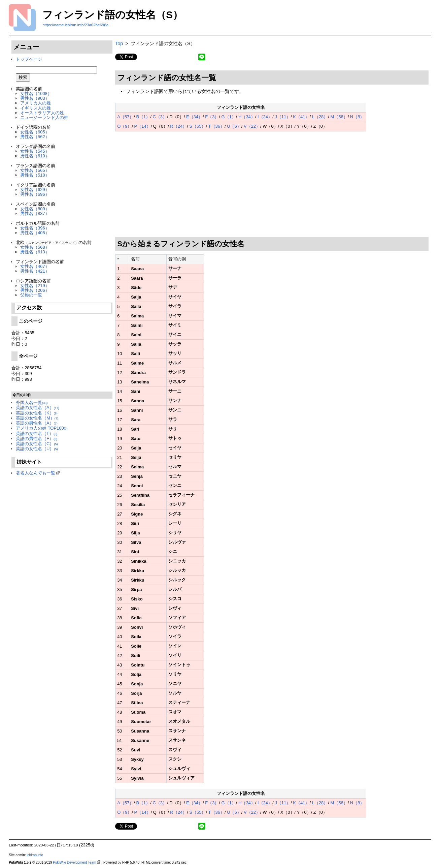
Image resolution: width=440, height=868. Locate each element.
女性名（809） (35, 209)
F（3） (212, 117)
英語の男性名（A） (37, 423)
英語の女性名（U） (37, 449)
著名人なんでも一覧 (36, 473)
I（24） (265, 117)
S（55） (197, 126)
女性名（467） (35, 266)
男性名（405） (35, 233)
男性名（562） (35, 137)
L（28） (320, 117)
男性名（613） (35, 252)
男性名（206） (35, 290)
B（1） (143, 117)
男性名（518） (35, 175)
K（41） (301, 117)
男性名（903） (35, 98)
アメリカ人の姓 (36, 103)
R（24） (178, 126)
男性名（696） (35, 194)
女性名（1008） (36, 94)
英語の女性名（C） (37, 444)
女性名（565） (35, 170)
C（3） (160, 117)
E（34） (194, 117)
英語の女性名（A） (38, 408)
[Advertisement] (272, 184)
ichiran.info (35, 855)
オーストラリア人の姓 (42, 113)
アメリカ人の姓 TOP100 (42, 428)
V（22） (252, 126)
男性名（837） (35, 213)
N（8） (357, 117)
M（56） (339, 117)
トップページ (29, 59)
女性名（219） (35, 286)
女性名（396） (35, 228)
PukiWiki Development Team (74, 862)
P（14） (143, 126)
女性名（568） (35, 247)
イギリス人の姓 (36, 108)
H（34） (247, 117)
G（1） (229, 117)
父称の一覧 (31, 295)
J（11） (283, 117)
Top (119, 43)
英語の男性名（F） (37, 439)
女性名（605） (35, 132)
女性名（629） (35, 190)
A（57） (125, 117)
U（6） (234, 126)
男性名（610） (35, 156)
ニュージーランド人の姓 (44, 117)
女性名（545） (35, 151)
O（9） (124, 126)
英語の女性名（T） (37, 433)
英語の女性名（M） (37, 418)
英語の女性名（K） (37, 413)
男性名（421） (35, 271)
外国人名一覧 (32, 402)
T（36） (216, 126)
